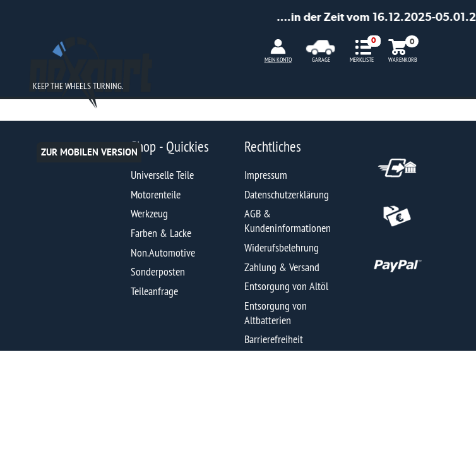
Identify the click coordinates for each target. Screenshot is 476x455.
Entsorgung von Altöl (286, 286)
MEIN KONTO (278, 60)
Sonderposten (158, 271)
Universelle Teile (162, 175)
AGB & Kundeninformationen (288, 221)
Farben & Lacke (161, 233)
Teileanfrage (154, 291)
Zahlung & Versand (282, 267)
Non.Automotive (163, 252)
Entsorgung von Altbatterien (276, 313)
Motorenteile (156, 194)
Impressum (266, 175)
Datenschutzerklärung (287, 194)
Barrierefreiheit (274, 339)
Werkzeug (149, 213)
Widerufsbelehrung (282, 247)
